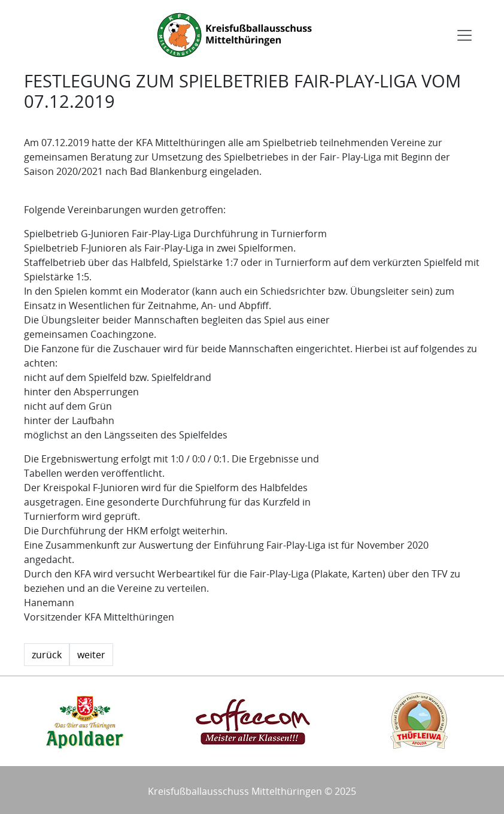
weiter (91, 655)
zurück (47, 655)
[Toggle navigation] (464, 35)
